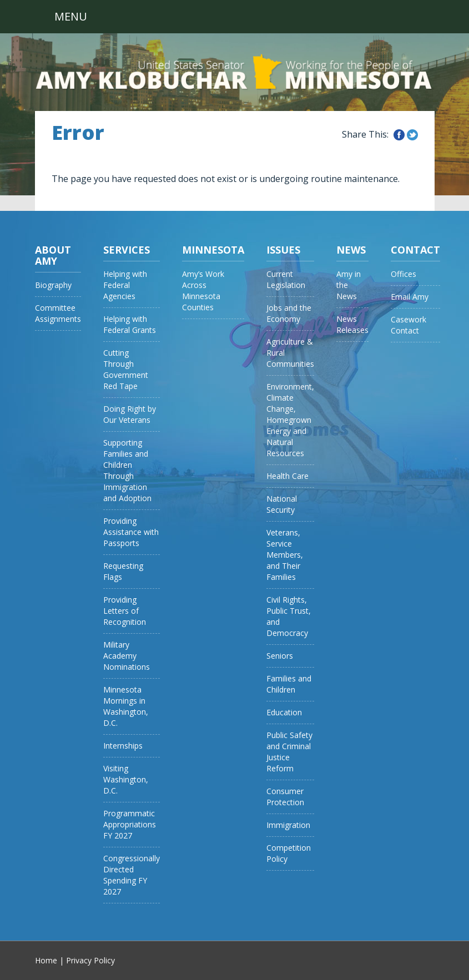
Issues (283, 250)
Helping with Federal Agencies (125, 285)
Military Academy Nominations (127, 656)
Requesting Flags (123, 571)
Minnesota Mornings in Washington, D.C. (126, 706)
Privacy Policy (90, 960)
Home (46, 960)
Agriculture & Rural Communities (290, 353)
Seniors (280, 656)
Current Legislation (286, 279)
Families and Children (289, 684)
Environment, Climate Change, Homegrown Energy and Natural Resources (290, 420)
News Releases (352, 324)
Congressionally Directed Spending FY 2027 (132, 875)
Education (284, 712)
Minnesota (213, 250)
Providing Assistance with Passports (131, 532)
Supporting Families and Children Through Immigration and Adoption (127, 470)
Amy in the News (349, 285)
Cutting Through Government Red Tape (126, 369)
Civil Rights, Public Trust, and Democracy (289, 616)
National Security (282, 504)
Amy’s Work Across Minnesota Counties (203, 291)
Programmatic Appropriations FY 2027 (130, 824)
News (351, 250)
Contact (415, 250)
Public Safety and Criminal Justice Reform (289, 752)
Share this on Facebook (399, 135)
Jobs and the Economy (289, 313)
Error (78, 133)
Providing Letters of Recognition (125, 611)
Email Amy (410, 297)
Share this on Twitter (412, 135)
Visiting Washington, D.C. (126, 779)
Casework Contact (409, 325)
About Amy (53, 255)
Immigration (288, 825)
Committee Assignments (58, 313)
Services (127, 250)
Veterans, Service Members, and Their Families (285, 555)
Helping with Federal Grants (130, 324)
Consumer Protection (285, 797)
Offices (404, 274)
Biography (53, 285)
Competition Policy (289, 853)
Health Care (288, 476)
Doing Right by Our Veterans (130, 414)
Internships (123, 746)
